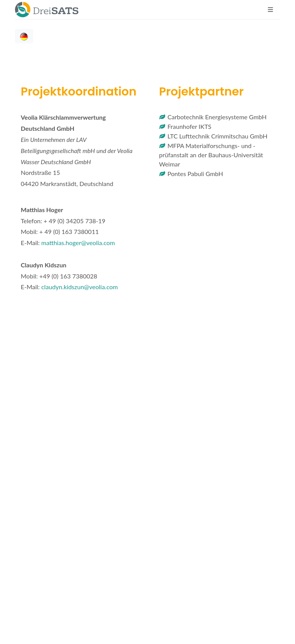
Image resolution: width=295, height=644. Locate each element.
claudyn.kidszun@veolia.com (79, 287)
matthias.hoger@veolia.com (78, 243)
